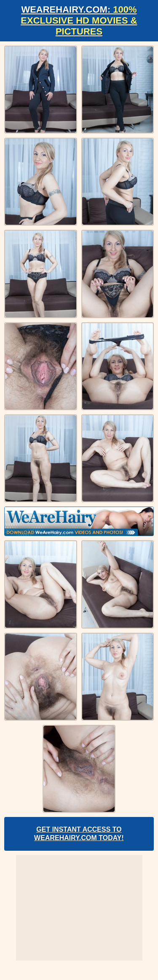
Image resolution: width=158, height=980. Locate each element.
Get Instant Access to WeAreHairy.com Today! (79, 834)
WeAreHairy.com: (79, 20)
